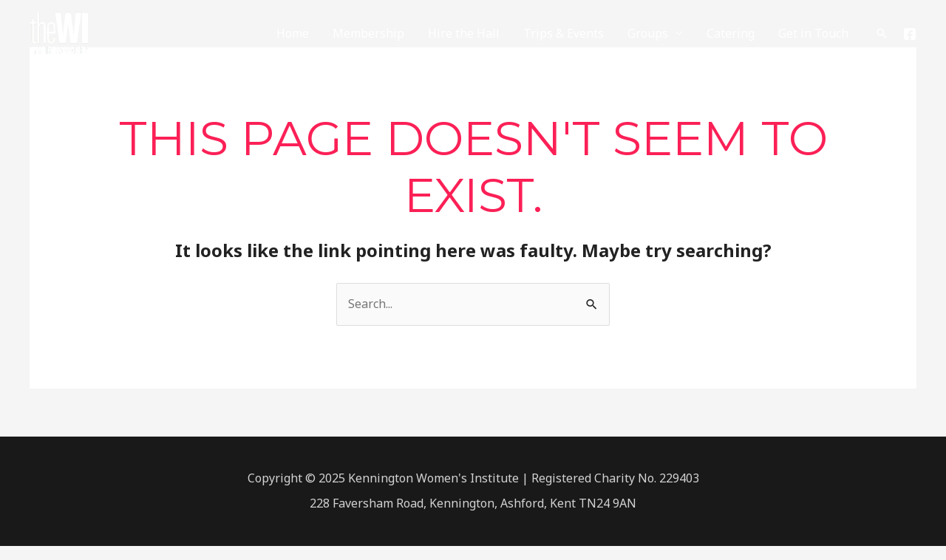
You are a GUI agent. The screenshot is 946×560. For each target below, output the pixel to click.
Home (293, 33)
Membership (368, 33)
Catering (731, 33)
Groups (648, 33)
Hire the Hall (464, 33)
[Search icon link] (882, 33)
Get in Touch (813, 33)
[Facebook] (910, 34)
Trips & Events (564, 33)
